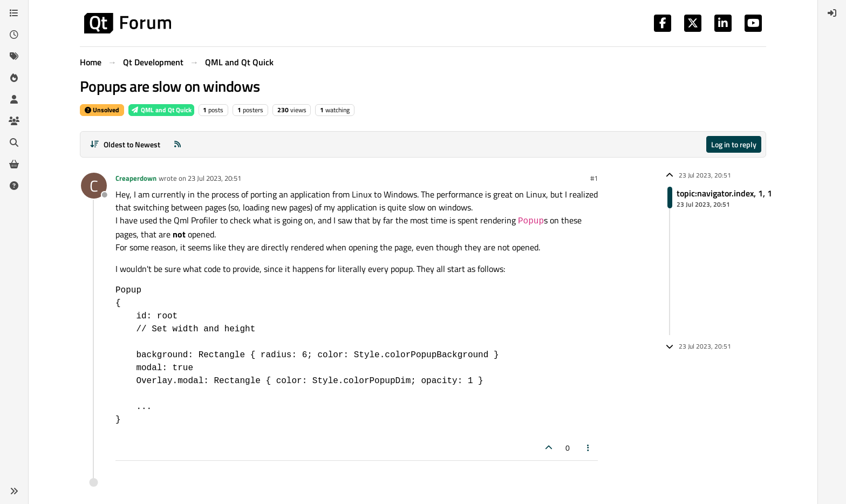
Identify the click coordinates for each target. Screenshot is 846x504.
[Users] (14, 99)
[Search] (14, 142)
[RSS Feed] (178, 144)
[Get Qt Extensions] (14, 164)
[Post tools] (589, 448)
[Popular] (14, 78)
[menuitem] (832, 13)
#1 (594, 178)
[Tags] (14, 56)
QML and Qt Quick (161, 110)
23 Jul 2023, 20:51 (214, 178)
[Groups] (14, 121)
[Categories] (14, 13)
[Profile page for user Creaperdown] (94, 186)
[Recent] (14, 35)
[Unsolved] (14, 186)
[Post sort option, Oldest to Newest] (125, 144)
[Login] (832, 13)
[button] (14, 491)
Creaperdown (136, 178)
